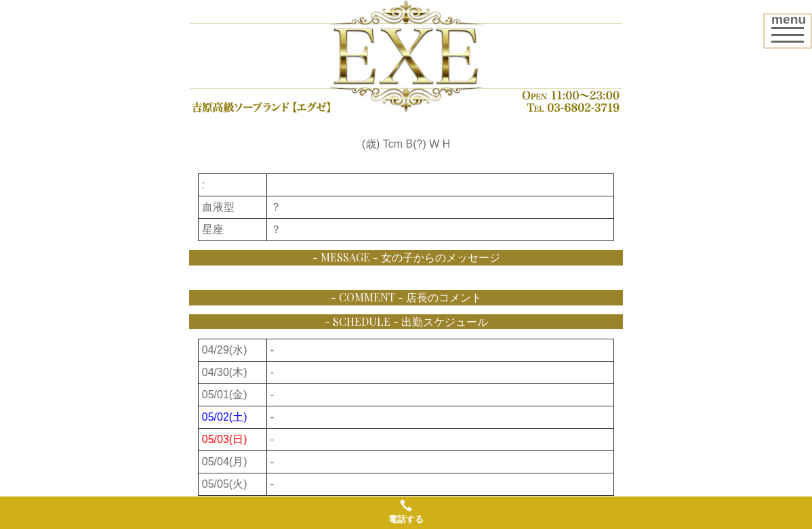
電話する (406, 511)
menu (791, 26)
